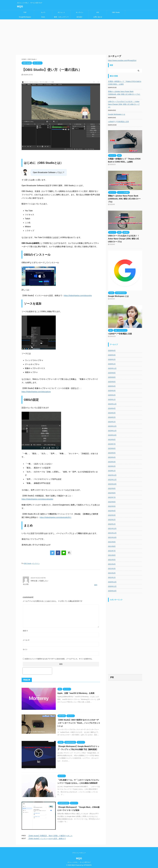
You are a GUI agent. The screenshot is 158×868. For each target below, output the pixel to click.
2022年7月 (112, 497)
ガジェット (61, 12)
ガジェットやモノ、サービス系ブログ (79, 862)
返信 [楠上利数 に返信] (96, 585)
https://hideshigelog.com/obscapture (36, 392)
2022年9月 (112, 488)
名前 (25, 631)
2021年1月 (112, 577)
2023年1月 (112, 471)
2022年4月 (112, 511)
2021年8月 (112, 546)
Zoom (43, 17)
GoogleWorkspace (25, 17)
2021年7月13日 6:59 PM (38, 578)
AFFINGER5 (87, 865)
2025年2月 (112, 395)
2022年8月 (112, 493)
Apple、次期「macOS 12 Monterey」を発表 (76, 693)
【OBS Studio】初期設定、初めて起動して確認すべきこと (50, 836)
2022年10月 (112, 484)
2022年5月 (112, 506)
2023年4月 (112, 457)
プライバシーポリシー (79, 852)
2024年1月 (112, 422)
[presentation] (37, 671)
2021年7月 (112, 551)
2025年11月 (112, 368)
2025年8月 (112, 377)
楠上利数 (26, 584)
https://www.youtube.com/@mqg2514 (122, 60)
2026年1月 (112, 364)
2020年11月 (112, 586)
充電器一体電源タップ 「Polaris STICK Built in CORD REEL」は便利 (125, 83)
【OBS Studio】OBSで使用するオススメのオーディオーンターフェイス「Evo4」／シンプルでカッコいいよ (79, 723)
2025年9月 (112, 373)
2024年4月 (112, 408)
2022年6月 (112, 502)
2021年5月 (112, 560)
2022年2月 (112, 520)
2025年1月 (112, 399)
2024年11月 (112, 404)
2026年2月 (112, 359)
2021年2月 (112, 573)
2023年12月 (112, 426)
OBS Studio (116, 12)
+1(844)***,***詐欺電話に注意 (118, 122)
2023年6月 (112, 448)
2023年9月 (112, 440)
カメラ (43, 12)
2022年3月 (112, 515)
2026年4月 (112, 351)
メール (26, 640)
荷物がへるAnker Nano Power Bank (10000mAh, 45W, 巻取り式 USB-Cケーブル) (124, 93)
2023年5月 (112, 453)
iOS (98, 12)
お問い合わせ (98, 17)
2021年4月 (112, 564)
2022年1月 (112, 524)
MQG (20, 6)
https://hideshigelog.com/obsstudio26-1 (56, 517)
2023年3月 (112, 462)
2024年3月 (112, 413)
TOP (25, 12)
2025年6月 (112, 382)
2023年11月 (112, 431)
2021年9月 (112, 542)
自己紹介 (80, 17)
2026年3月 (112, 355)
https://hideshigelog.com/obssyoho (78, 296)
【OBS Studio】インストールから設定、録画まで (47, 839)
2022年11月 (112, 480)
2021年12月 (112, 529)
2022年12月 (112, 475)
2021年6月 (112, 555)
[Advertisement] (79, 37)
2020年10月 (112, 591)
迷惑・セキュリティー (61, 17)
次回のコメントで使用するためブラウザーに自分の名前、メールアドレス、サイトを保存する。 (59, 659)
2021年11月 (112, 533)
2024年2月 (112, 417)
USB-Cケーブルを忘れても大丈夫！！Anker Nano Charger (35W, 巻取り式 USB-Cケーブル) (124, 104)
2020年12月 (112, 582)
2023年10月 (112, 435)
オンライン (80, 12)
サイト (25, 649)
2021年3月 (112, 569)
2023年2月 (112, 466)
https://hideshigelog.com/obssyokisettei (37, 499)
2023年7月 (112, 444)
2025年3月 (112, 391)
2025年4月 (112, 386)
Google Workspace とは (117, 114)
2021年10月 (112, 537)
